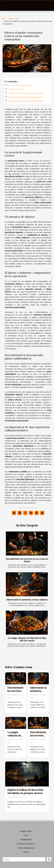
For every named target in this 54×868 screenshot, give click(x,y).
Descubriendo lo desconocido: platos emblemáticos (26, 97)
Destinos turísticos (26, 844)
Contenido (12, 81)
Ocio (26, 835)
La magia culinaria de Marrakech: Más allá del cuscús (27, 639)
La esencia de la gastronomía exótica (21, 85)
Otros (26, 852)
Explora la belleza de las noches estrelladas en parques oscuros (25, 791)
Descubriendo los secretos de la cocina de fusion (27, 560)
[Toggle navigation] (5, 5)
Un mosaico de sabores (16, 89)
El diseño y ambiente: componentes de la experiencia (26, 93)
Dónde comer (14, 19)
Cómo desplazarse (26, 848)
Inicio (4, 19)
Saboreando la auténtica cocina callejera (27, 600)
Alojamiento (26, 839)
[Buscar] (24, 859)
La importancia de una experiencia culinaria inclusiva (26, 101)
